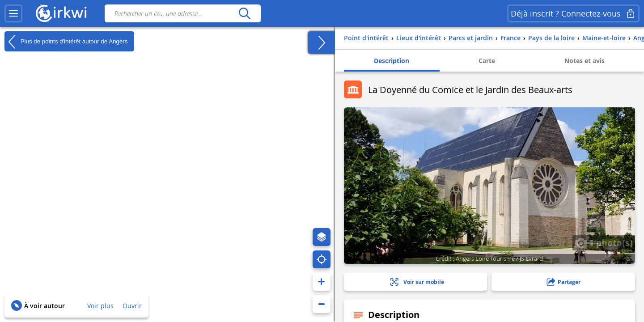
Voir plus (100, 306)
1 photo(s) (604, 242)
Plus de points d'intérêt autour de (66, 42)
